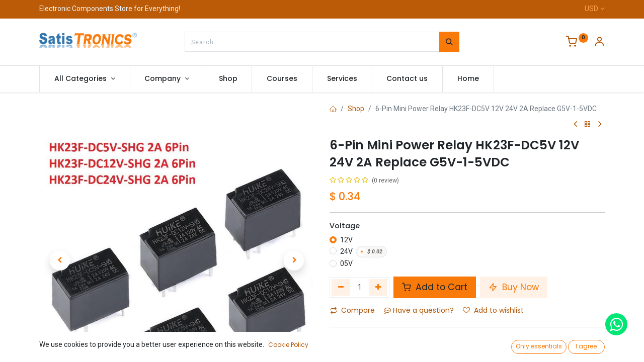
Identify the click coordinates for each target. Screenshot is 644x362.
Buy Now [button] (514, 287)
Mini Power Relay (405, 340)
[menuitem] (228, 79)
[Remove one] (341, 287)
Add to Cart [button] (435, 287)
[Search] (449, 42)
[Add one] (379, 287)
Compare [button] (352, 310)
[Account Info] (599, 43)
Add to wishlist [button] (493, 310)
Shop (356, 109)
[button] (60, 240)
